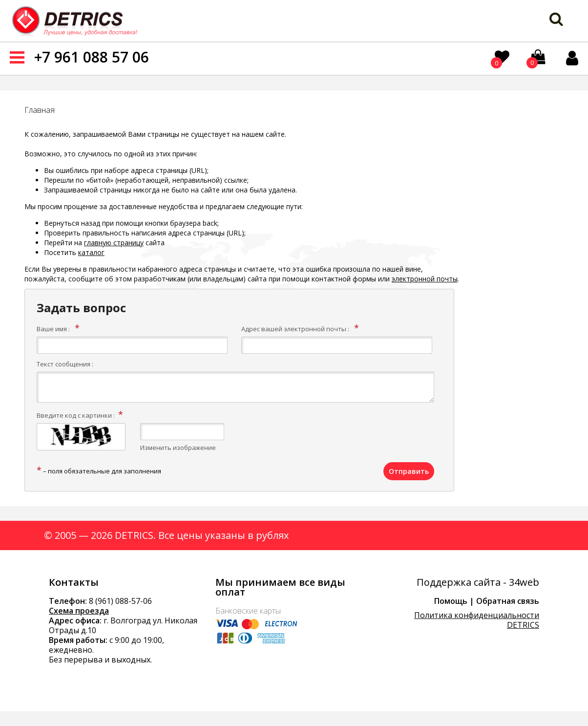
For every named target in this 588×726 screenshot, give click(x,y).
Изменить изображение (178, 448)
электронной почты (425, 279)
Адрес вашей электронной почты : (295, 329)
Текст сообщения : (65, 364)
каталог (91, 252)
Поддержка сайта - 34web (478, 582)
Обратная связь (508, 601)
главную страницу (114, 243)
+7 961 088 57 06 (92, 57)
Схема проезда (79, 611)
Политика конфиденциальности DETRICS (477, 620)
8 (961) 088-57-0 (118, 601)
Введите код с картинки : (76, 415)
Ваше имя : (53, 329)
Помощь (451, 601)
